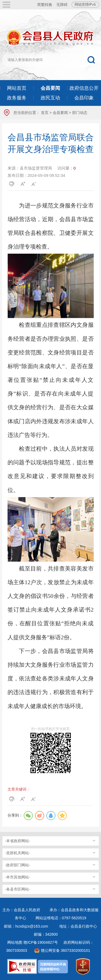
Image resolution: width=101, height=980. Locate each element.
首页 (45, 113)
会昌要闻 (60, 113)
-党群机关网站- (18, 853)
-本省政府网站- (18, 841)
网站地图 (15, 942)
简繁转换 (45, 5)
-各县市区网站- (18, 889)
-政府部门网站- (18, 865)
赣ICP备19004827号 (41, 942)
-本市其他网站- (18, 877)
